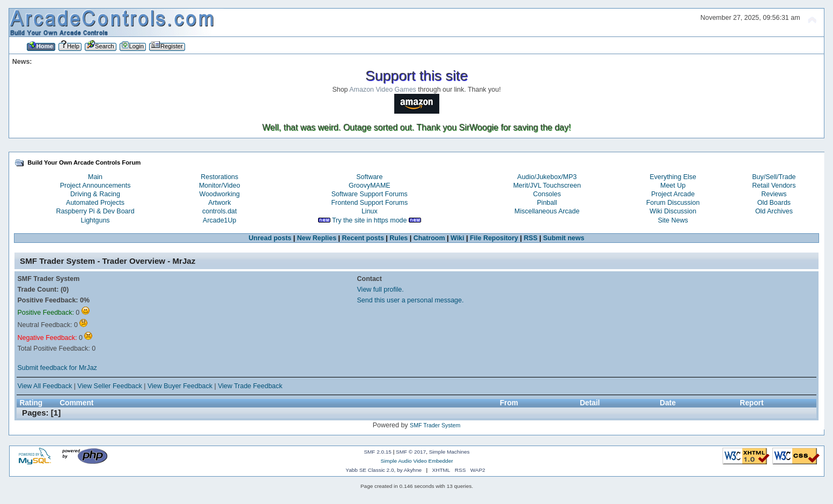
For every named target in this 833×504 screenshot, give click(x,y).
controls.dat (219, 211)
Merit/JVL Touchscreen (547, 186)
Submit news (564, 238)
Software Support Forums (370, 194)
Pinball (547, 203)
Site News (673, 220)
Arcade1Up (219, 220)
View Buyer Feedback (180, 386)
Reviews (774, 194)
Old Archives (774, 211)
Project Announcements (95, 186)
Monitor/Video (220, 186)
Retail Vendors (774, 186)
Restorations (219, 177)
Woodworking (220, 194)
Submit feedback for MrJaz (57, 368)
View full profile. (381, 290)
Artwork (219, 203)
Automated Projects (95, 203)
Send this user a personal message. (411, 300)
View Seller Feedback (109, 386)
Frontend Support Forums (369, 203)
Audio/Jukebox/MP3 (547, 177)
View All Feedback (45, 386)
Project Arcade (673, 194)
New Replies (317, 238)
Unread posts (270, 238)
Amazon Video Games (383, 90)
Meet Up (673, 186)
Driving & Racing (95, 194)
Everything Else (673, 177)
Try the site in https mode (370, 220)
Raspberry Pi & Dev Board (95, 211)
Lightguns (95, 220)
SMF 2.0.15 (378, 452)
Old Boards (774, 203)
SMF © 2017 (411, 452)
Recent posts (363, 238)
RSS (530, 238)
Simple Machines (449, 452)
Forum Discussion (673, 203)
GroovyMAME (370, 186)
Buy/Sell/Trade (774, 177)
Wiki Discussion (673, 211)
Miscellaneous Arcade (547, 211)
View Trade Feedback (250, 386)
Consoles (547, 194)
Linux (370, 211)
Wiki (458, 238)
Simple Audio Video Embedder (416, 461)
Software (369, 177)
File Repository (494, 238)
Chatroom (429, 238)
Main (95, 177)
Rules (399, 238)
